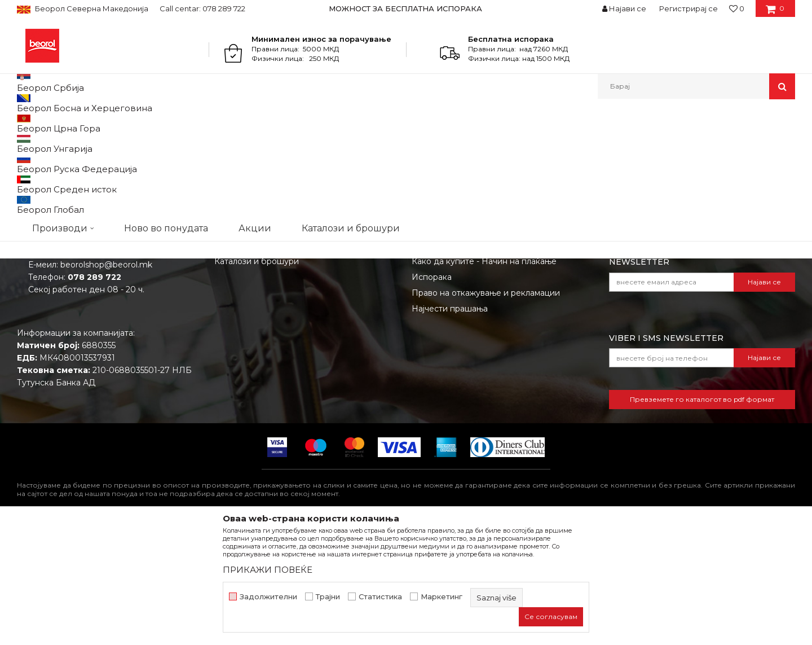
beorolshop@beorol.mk (106, 381)
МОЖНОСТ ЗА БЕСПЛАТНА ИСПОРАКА (405, 8)
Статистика (380, 597)
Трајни (328, 597)
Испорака (432, 393)
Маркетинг (442, 597)
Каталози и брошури (257, 378)
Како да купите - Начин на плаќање (484, 378)
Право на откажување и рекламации (486, 409)
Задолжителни (268, 597)
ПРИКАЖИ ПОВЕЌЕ (268, 570)
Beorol (27, 123)
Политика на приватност (462, 362)
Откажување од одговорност (471, 346)
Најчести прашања (450, 425)
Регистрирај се (689, 8)
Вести (227, 346)
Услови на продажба (454, 330)
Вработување (242, 362)
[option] (406, 8)
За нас (227, 330)
